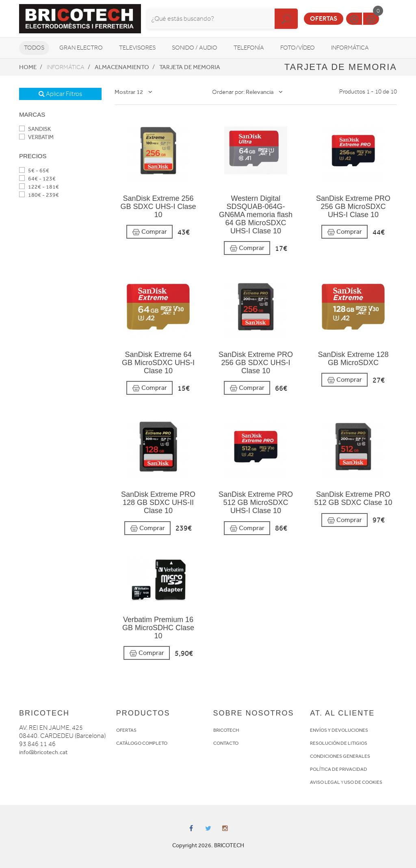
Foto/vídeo (298, 48)
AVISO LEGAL (325, 782)
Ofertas (324, 18)
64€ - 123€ (37, 179)
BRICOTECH (226, 730)
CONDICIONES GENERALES (340, 756)
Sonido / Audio (195, 48)
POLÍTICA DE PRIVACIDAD (339, 769)
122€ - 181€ (39, 187)
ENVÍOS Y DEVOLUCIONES (339, 730)
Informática (350, 48)
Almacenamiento (122, 67)
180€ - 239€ (39, 195)
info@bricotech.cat (43, 752)
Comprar (149, 232)
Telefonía (249, 48)
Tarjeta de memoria (190, 67)
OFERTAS (126, 730)
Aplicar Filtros (60, 94)
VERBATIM (36, 137)
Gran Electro (81, 48)
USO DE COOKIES (363, 782)
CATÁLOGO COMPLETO (142, 743)
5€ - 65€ (34, 171)
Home (28, 67)
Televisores (137, 48)
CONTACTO (226, 743)
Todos (34, 48)
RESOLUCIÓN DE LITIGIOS (339, 743)
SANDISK (35, 129)
